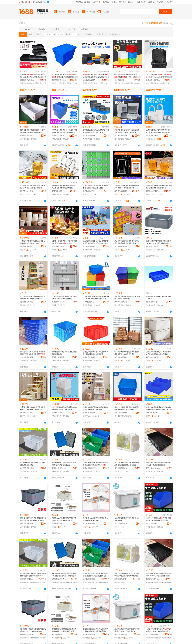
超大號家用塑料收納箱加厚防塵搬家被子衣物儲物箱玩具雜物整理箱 (158, 353)
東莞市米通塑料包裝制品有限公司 (90, 468)
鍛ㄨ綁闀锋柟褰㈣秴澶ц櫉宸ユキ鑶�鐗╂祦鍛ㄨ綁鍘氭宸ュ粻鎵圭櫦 (127, 76)
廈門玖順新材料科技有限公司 (153, 136)
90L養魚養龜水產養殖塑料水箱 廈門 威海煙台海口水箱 (33, 464)
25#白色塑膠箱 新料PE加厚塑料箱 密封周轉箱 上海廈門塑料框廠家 (64, 408)
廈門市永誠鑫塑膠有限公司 (122, 191)
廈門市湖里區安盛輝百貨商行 (90, 524)
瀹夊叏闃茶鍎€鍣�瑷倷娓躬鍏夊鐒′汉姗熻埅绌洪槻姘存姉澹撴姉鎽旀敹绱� (96, 76)
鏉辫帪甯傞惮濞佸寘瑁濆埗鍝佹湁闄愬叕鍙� (153, 579)
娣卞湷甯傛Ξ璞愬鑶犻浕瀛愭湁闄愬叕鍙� (27, 80)
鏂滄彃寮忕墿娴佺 (58, 83)
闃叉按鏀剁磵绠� (89, 83)
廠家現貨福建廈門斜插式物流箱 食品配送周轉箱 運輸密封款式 (127, 298)
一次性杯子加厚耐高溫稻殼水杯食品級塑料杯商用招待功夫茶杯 (33, 242)
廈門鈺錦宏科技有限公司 (153, 191)
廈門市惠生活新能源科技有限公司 (27, 191)
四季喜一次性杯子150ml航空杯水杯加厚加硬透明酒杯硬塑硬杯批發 (159, 187)
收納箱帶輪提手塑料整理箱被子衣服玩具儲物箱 (127, 519)
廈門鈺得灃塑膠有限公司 (59, 246)
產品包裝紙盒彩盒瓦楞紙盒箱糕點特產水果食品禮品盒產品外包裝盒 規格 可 (96, 242)
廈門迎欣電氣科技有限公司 (122, 136)
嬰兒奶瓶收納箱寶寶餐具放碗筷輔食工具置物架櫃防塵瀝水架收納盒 (127, 464)
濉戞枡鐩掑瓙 (38, 83)
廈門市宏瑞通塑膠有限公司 (59, 136)
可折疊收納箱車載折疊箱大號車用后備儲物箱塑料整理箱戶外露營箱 (64, 519)
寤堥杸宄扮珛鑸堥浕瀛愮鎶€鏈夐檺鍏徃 (59, 579)
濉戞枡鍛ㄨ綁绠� (26, 83)
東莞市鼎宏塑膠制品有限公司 (90, 357)
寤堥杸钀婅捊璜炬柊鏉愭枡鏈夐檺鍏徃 (153, 634)
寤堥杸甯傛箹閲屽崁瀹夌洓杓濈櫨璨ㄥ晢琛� (90, 634)
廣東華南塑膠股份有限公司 (122, 302)
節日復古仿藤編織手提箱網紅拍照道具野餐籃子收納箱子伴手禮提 (127, 353)
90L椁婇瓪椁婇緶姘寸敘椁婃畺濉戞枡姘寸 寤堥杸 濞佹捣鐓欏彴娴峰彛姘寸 (33, 575)
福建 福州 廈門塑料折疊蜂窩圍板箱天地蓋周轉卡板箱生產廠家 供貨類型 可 (33, 519)
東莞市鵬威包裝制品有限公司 (153, 468)
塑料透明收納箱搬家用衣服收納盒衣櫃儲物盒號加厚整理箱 (95, 519)
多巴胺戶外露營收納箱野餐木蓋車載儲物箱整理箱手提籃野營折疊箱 (127, 242)
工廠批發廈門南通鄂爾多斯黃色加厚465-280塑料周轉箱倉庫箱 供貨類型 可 (96, 298)
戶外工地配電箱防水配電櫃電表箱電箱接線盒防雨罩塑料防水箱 (127, 131)
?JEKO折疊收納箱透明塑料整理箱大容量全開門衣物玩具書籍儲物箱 (33, 298)
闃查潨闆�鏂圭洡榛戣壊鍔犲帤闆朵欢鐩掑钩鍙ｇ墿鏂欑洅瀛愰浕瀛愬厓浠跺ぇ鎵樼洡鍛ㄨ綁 (33, 76)
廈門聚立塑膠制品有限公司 (59, 357)
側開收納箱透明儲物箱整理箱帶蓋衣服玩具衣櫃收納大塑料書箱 (95, 408)
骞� (44, 80)
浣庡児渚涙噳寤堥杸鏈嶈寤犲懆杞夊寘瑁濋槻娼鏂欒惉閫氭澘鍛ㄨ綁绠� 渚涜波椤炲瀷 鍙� (96, 575)
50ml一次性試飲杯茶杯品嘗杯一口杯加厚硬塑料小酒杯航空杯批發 (127, 187)
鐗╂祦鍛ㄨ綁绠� (133, 83)
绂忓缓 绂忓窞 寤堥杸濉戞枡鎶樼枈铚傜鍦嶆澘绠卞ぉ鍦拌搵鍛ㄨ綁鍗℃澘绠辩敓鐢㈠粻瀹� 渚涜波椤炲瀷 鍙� (33, 630)
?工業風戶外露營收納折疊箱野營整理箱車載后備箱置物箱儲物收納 (64, 298)
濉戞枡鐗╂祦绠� (71, 83)
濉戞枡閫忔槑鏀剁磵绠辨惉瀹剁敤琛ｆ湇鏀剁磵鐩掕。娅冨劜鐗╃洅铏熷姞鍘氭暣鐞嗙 (95, 630)
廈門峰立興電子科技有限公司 (59, 468)
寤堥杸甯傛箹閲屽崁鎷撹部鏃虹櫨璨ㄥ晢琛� (122, 634)
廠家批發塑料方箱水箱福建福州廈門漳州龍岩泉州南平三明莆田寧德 (33, 131)
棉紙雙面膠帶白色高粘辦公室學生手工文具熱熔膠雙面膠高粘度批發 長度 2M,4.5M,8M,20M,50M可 (158, 131)
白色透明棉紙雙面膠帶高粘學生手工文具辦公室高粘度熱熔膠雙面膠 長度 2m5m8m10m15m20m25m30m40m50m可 (64, 187)
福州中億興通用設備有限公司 (27, 136)
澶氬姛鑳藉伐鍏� (152, 83)
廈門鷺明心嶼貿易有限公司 (27, 302)
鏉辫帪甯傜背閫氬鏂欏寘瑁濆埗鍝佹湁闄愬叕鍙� (90, 579)
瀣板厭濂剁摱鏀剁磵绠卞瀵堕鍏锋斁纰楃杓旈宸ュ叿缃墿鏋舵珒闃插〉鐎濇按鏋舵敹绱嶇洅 (127, 575)
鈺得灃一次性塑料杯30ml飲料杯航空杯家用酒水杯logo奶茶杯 (64, 242)
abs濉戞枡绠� (164, 83)
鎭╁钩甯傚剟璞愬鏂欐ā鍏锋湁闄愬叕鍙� (90, 80)
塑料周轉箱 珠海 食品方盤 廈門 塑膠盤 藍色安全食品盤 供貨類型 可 (33, 353)
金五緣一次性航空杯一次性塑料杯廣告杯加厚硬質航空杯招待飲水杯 (33, 187)
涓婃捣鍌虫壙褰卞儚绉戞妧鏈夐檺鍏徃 (153, 80)
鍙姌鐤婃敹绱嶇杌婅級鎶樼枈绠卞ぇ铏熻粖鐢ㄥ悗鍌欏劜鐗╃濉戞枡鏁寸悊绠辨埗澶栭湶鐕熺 (64, 630)
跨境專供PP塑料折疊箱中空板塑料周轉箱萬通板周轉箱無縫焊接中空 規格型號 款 (64, 131)
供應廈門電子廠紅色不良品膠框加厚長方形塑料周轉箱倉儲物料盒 (95, 353)
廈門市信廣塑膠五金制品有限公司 (90, 136)
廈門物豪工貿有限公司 (153, 246)
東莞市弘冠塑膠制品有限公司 (59, 413)
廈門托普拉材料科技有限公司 (90, 191)
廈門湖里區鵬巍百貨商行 (59, 524)
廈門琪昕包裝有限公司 (90, 246)
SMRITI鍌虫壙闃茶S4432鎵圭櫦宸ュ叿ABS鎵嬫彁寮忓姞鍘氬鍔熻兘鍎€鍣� (159, 76)
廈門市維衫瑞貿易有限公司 (90, 413)
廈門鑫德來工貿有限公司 (122, 468)
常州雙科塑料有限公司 (27, 468)
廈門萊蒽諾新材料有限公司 (153, 524)
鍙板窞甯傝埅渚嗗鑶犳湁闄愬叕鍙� (59, 80)
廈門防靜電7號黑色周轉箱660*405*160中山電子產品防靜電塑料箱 (159, 464)
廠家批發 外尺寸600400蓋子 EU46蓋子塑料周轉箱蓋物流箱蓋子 (64, 464)
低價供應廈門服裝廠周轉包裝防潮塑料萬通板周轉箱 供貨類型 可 (95, 464)
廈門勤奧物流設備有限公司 (122, 413)
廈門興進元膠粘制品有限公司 (59, 191)
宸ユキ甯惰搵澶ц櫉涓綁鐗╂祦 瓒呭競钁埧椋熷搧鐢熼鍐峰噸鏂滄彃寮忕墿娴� (64, 76)
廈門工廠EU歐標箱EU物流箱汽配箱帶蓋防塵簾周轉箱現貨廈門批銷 (96, 131)
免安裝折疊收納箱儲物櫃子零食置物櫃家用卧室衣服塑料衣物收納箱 (33, 408)
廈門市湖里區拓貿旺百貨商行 (122, 524)
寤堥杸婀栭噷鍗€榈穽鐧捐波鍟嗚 (59, 634)
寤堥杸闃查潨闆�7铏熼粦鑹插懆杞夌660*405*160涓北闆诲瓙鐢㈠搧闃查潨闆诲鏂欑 (159, 575)
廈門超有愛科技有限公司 (27, 246)
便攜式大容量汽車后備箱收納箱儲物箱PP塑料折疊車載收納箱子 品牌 (159, 408)
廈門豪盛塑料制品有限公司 (153, 302)
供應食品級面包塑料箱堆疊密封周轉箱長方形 (158, 298)
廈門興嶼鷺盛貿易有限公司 (122, 246)
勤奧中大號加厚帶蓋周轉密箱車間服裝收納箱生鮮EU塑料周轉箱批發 (127, 408)
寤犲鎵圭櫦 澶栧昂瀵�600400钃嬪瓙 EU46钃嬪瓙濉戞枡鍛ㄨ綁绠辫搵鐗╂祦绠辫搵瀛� (65, 575)
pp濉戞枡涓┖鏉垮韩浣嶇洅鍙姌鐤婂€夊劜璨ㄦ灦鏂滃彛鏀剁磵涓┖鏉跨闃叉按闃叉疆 (158, 630)
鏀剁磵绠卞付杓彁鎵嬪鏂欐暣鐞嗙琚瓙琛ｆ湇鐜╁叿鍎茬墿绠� (127, 630)
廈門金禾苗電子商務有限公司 (122, 357)
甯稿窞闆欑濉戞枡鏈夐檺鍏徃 (27, 579)
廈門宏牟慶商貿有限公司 (153, 357)
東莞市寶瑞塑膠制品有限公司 (27, 357)
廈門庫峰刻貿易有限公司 (27, 413)
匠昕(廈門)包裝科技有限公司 (153, 413)
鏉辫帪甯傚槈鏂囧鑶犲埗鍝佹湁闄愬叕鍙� (27, 634)
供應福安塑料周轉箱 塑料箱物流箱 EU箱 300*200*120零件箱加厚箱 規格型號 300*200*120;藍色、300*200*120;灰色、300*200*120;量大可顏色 (159, 242)
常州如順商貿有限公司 (90, 302)
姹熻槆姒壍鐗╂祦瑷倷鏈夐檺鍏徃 (122, 80)
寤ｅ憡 (44, 77)
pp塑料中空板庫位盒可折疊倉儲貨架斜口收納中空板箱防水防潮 (158, 519)
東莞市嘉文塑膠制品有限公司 (27, 524)
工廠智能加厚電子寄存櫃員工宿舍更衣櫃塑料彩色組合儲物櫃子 (95, 187)
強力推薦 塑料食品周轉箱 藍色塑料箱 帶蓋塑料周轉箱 (64, 353)
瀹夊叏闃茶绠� (102, 83)
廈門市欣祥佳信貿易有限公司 (59, 302)
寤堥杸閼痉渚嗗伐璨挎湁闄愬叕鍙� (122, 579)
